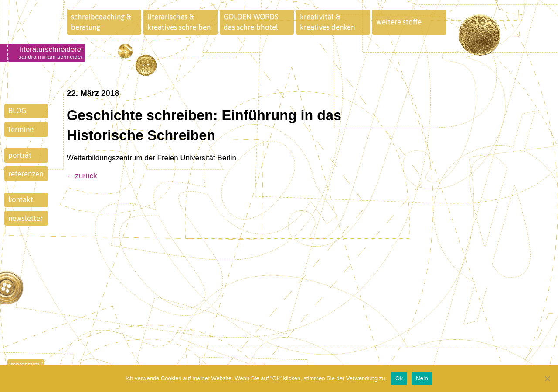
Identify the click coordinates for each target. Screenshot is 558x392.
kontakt (21, 199)
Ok (399, 378)
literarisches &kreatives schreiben (179, 22)
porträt (20, 155)
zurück (86, 176)
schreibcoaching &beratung (101, 22)
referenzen (26, 174)
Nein (422, 378)
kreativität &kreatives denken (327, 22)
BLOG (17, 111)
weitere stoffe (399, 22)
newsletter (26, 218)
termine (21, 129)
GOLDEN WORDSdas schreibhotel (251, 22)
